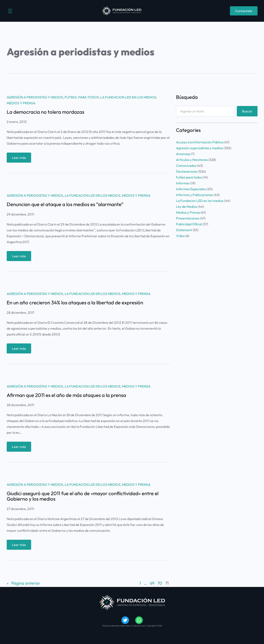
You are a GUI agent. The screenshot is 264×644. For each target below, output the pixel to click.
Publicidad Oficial (189, 224)
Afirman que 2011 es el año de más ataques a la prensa (66, 395)
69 (152, 583)
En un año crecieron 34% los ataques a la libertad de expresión (75, 302)
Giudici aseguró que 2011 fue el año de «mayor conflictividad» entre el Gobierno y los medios (83, 496)
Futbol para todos (82, 97)
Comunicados (186, 166)
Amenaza (183, 154)
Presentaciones (188, 218)
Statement (184, 230)
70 (160, 583)
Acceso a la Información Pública (200, 142)
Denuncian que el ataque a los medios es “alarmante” (65, 204)
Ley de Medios (187, 207)
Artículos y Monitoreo (192, 160)
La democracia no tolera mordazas (45, 112)
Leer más (20, 159)
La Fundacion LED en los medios (128, 97)
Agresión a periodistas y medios (35, 97)
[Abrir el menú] (10, 11)
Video (180, 236)
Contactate (244, 11)
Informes (183, 183)
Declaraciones (187, 171)
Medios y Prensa (21, 103)
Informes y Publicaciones (194, 195)
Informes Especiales (191, 189)
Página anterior (23, 583)
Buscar (247, 111)
